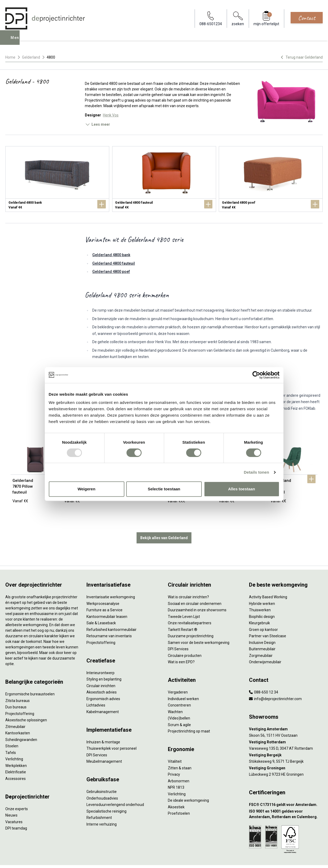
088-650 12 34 (264, 676)
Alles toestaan (242, 489)
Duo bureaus (16, 691)
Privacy (174, 758)
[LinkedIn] (310, 858)
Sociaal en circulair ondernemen (195, 587)
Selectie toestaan (164, 489)
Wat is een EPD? (181, 646)
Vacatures (14, 806)
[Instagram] (319, 858)
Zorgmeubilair (261, 639)
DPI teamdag (16, 812)
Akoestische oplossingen (26, 704)
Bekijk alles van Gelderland (164, 522)
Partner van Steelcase (268, 620)
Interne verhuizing (102, 808)
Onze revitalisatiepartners (190, 607)
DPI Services (97, 739)
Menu (17, 41)
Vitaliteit (175, 745)
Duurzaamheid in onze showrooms (197, 594)
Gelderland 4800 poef (111, 272)
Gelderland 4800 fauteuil (114, 263)
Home (10, 57)
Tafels (11, 736)
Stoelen (12, 730)
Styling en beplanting (104, 663)
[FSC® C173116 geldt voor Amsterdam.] (286, 789)
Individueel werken (183, 683)
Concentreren (179, 689)
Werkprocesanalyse (103, 587)
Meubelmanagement (104, 745)
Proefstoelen (179, 797)
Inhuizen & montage (103, 726)
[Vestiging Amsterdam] (286, 713)
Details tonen (257, 472)
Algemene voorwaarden (81, 858)
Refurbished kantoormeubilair (111, 613)
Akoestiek (176, 791)
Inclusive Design (262, 626)
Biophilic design (262, 600)
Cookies (110, 858)
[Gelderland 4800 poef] (271, 179)
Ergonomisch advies (103, 683)
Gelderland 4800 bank (111, 255)
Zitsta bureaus (18, 684)
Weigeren (86, 489)
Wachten (175, 696)
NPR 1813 (176, 771)
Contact (307, 18)
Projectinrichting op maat (189, 715)
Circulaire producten (185, 639)
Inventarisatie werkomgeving (111, 581)
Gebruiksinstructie (102, 775)
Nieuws (11, 799)
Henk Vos (111, 115)
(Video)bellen (179, 702)
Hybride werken (262, 587)
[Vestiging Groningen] (286, 752)
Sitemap (147, 858)
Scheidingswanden (21, 723)
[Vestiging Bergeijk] (286, 739)
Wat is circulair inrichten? (188, 581)
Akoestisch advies (102, 676)
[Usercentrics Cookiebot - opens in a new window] (256, 375)
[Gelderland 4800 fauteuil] (164, 179)
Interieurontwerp (100, 657)
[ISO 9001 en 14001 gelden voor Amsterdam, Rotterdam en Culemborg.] (286, 798)
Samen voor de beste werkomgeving (199, 626)
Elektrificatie (16, 756)
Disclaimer (129, 858)
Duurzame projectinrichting (191, 620)
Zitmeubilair (15, 710)
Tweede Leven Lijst (184, 600)
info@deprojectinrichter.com (275, 683)
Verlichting (14, 743)
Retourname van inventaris (109, 620)
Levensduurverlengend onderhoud (115, 788)
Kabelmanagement (103, 696)
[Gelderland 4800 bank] (57, 179)
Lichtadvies (96, 689)
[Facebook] (302, 858)
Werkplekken (16, 749)
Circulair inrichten (101, 670)
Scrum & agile (179, 709)
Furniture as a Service (104, 594)
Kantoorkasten (18, 717)
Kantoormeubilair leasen (107, 600)
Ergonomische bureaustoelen (30, 678)
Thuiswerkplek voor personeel (111, 732)
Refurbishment (99, 801)
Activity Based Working (268, 581)
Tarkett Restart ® (183, 613)
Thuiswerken (260, 594)
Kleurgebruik (259, 607)
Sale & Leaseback (101, 607)
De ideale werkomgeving (188, 784)
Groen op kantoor (263, 613)
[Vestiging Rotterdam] (286, 726)
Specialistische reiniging (106, 795)
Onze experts (17, 793)
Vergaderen (178, 676)
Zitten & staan (180, 752)
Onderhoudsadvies (102, 782)
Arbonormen (179, 765)
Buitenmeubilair (262, 633)
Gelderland (31, 57)
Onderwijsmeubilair (265, 646)
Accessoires (16, 762)
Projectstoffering (20, 697)
